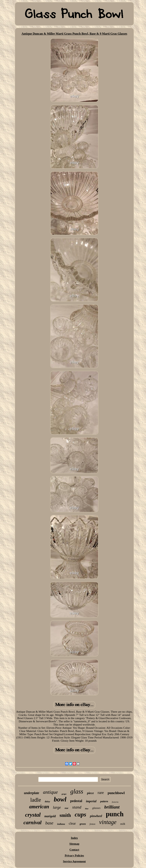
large (57, 807)
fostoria (115, 802)
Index (74, 838)
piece (90, 793)
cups (80, 814)
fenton (92, 824)
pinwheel (96, 816)
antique (50, 792)
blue (87, 809)
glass (77, 791)
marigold (50, 816)
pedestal (76, 801)
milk (123, 824)
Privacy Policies (74, 855)
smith (65, 815)
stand (77, 807)
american (39, 807)
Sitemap (74, 844)
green (83, 824)
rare (101, 793)
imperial (91, 801)
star (67, 808)
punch (115, 814)
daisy (47, 801)
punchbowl (116, 793)
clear (72, 823)
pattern (104, 801)
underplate (32, 793)
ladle (36, 800)
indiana (61, 824)
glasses (96, 808)
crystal (33, 815)
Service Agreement (74, 861)
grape (64, 794)
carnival (33, 822)
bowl (60, 799)
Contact (74, 850)
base (49, 823)
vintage (108, 822)
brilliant (112, 807)
